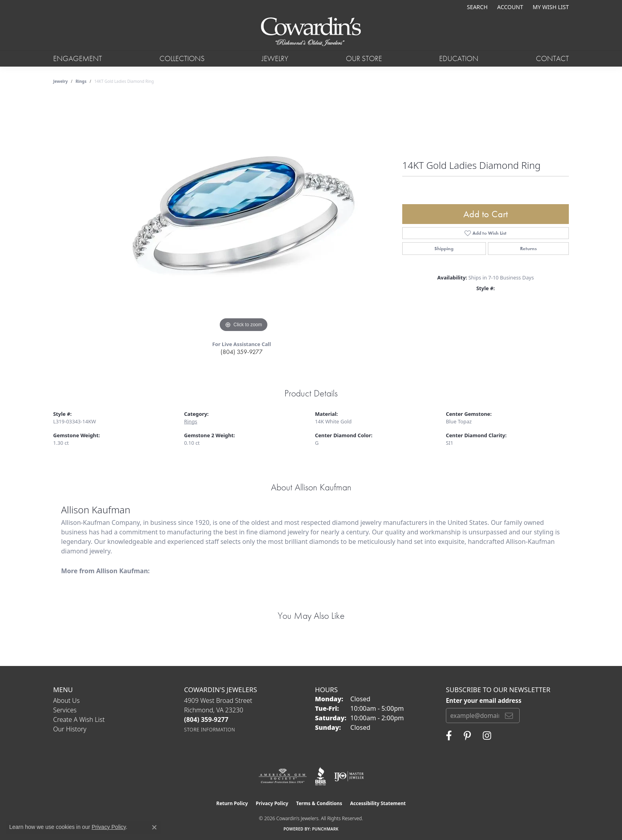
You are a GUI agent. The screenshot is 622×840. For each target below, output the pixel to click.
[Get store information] (210, 730)
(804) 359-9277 (242, 352)
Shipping (444, 249)
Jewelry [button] (275, 58)
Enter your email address (484, 700)
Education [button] (459, 58)
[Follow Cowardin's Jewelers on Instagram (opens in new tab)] (487, 736)
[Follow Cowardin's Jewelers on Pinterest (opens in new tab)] (467, 736)
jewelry (60, 81)
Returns (528, 249)
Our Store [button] (364, 58)
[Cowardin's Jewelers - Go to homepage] (311, 32)
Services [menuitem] (65, 710)
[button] (476, 7)
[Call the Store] (206, 719)
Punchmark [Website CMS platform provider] (325, 829)
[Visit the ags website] (283, 776)
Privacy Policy (272, 803)
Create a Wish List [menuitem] (79, 719)
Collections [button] (182, 58)
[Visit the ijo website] (349, 776)
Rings (81, 81)
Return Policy (232, 803)
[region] (244, 215)
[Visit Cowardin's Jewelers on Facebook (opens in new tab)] (449, 736)
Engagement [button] (78, 58)
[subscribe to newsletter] (509, 716)
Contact (552, 58)
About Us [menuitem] (66, 700)
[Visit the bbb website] (321, 776)
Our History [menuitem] (70, 729)
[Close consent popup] (154, 827)
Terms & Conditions (319, 803)
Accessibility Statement (378, 803)
